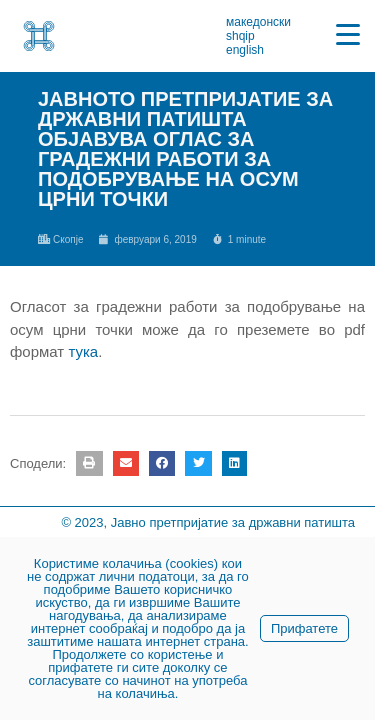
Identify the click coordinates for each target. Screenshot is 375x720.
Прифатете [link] (304, 628)
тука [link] (83, 351)
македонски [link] (258, 22)
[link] (39, 36)
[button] (89, 463)
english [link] (245, 50)
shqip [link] (240, 36)
